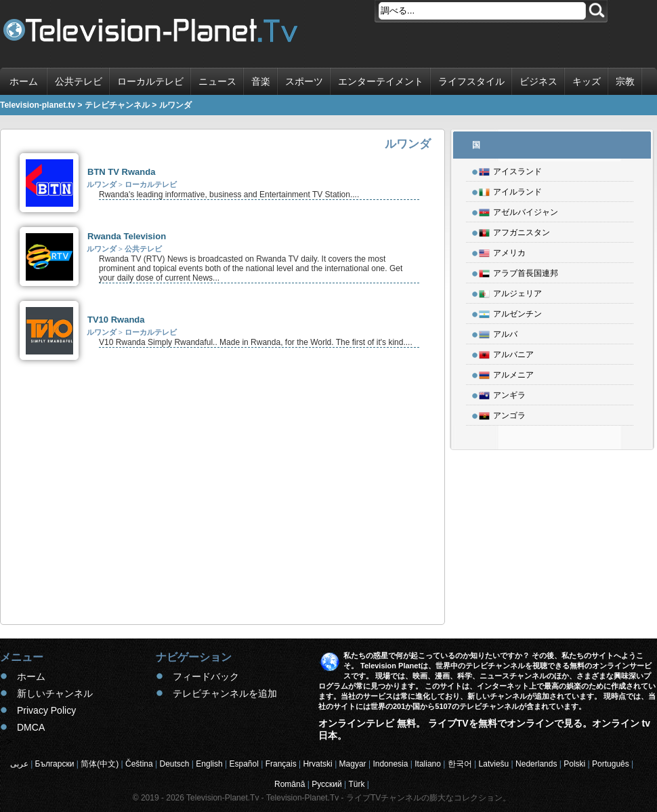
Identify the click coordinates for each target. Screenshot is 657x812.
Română (290, 784)
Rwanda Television (127, 236)
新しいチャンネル (55, 693)
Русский (327, 784)
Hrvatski (317, 764)
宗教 (625, 81)
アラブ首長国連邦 (518, 271)
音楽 (261, 81)
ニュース (217, 81)
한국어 (460, 764)
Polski (574, 764)
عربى (19, 764)
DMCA (31, 727)
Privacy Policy (46, 710)
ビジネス (538, 81)
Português (611, 764)
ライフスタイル (471, 81)
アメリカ (502, 251)
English (209, 764)
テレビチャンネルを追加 (225, 693)
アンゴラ (502, 413)
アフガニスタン (514, 230)
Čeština (139, 764)
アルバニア (506, 352)
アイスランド (510, 169)
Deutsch (174, 764)
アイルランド (510, 190)
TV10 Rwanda (116, 320)
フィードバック (206, 676)
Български (55, 764)
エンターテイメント (381, 81)
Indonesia (390, 764)
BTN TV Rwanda (121, 172)
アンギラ (502, 393)
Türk (357, 784)
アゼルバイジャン (518, 210)
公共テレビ (79, 81)
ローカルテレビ (150, 81)
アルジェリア (510, 291)
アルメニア (506, 373)
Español (243, 764)
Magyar (353, 764)
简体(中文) (100, 764)
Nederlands (536, 764)
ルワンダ (102, 184)
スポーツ (304, 81)
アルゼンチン (510, 312)
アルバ (498, 332)
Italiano (428, 764)
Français (281, 764)
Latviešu (494, 764)
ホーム (24, 81)
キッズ (587, 81)
